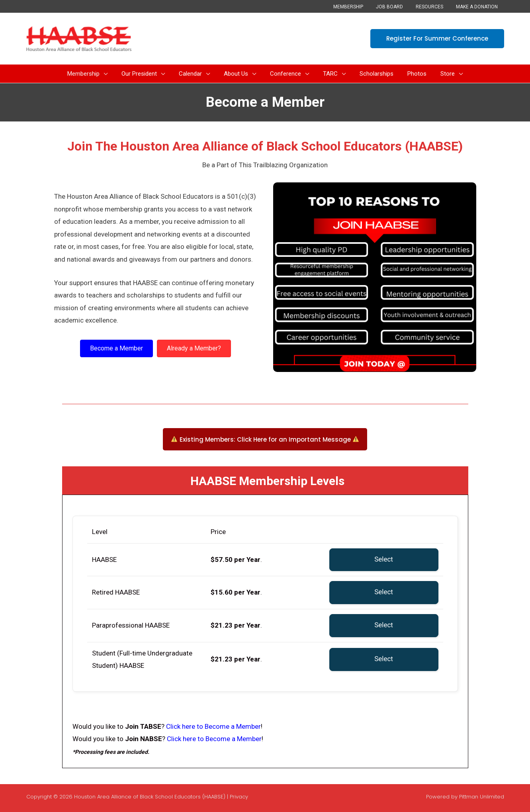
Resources (434, 7)
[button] (437, 39)
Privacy (239, 797)
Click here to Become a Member (213, 726)
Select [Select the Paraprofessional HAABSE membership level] (384, 625)
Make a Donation (478, 7)
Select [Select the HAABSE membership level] (384, 560)
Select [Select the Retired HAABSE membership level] (384, 592)
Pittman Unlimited (482, 797)
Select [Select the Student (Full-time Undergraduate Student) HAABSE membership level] (384, 659)
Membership (359, 7)
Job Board (397, 7)
